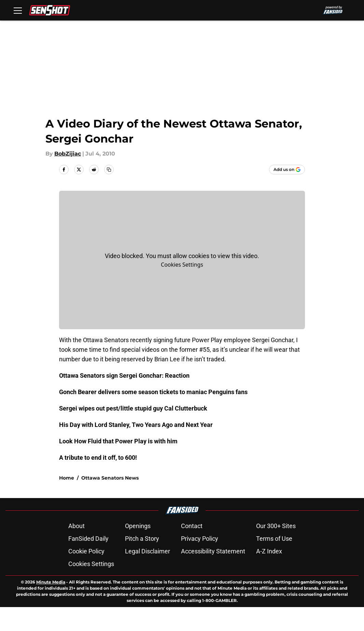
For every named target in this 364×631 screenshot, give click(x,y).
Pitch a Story (142, 539)
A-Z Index (269, 551)
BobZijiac (68, 154)
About (76, 526)
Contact (192, 526)
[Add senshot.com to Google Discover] (287, 170)
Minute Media (51, 582)
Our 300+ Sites (276, 526)
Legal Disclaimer (148, 551)
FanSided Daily (88, 539)
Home (67, 478)
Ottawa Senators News (110, 478)
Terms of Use (274, 539)
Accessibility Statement (213, 551)
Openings (138, 526)
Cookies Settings (182, 265)
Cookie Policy (86, 551)
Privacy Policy (200, 539)
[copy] (109, 170)
